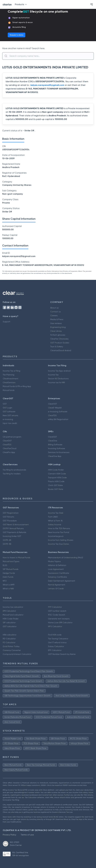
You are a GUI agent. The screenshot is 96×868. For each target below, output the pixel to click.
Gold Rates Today (11, 646)
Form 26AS (53, 517)
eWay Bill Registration (58, 419)
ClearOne (53, 441)
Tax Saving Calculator (58, 639)
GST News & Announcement (16, 525)
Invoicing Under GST (12, 536)
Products (21, 4)
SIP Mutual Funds (11, 569)
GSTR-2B (7, 540)
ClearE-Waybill (55, 408)
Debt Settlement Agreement (62, 581)
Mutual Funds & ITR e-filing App (17, 386)
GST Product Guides (60, 343)
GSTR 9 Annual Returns (13, 528)
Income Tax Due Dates (59, 544)
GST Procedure (10, 521)
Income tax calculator (13, 607)
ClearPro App (9, 452)
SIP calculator (9, 623)
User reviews (56, 323)
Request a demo (17, 35)
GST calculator (10, 626)
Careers (54, 315)
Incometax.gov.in (56, 536)
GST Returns (8, 517)
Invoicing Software (57, 448)
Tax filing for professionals (14, 470)
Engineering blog (58, 327)
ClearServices (9, 382)
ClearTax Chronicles (59, 339)
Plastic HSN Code (56, 481)
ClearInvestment (10, 379)
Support (6, 322)
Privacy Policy (9, 835)
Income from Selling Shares (61, 540)
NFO (5, 581)
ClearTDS (52, 415)
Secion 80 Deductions (58, 379)
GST (5, 404)
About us (54, 308)
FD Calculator (9, 642)
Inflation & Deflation (57, 565)
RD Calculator (9, 639)
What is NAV (8, 589)
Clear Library (56, 331)
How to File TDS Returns (59, 528)
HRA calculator (10, 635)
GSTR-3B (7, 544)
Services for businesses (59, 452)
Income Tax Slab (56, 513)
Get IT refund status (57, 642)
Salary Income (55, 525)
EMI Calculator (9, 611)
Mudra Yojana (54, 561)
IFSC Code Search (57, 615)
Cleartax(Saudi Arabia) (61, 350)
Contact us (56, 312)
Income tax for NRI (56, 382)
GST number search (57, 611)
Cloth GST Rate (55, 485)
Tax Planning (8, 375)
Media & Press (57, 319)
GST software (9, 412)
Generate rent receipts (59, 619)
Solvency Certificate (57, 577)
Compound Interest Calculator (17, 654)
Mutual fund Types (11, 561)
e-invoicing (8, 419)
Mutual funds (9, 390)
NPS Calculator (55, 626)
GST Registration (11, 513)
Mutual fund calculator (13, 615)
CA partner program (12, 437)
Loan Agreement (56, 569)
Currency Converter (12, 650)
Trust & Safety (57, 347)
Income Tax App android (59, 371)
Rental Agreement (57, 585)
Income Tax (53, 375)
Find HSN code (55, 635)
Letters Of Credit (56, 589)
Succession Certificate (59, 573)
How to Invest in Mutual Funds (17, 558)
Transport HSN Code (57, 478)
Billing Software (55, 445)
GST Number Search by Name (62, 654)
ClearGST (52, 404)
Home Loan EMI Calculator (60, 623)
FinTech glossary (58, 335)
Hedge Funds (9, 573)
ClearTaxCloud (10, 448)
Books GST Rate (56, 489)
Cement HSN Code (57, 474)
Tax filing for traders (12, 474)
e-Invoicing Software (58, 412)
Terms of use (27, 835)
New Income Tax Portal (59, 532)
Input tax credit (10, 423)
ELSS (5, 565)
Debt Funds (8, 577)
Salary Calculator (56, 646)
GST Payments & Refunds (15, 532)
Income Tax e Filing (11, 371)
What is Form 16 (55, 521)
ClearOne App (55, 456)
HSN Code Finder (56, 470)
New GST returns (10, 415)
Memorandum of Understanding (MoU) (66, 558)
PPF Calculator (55, 607)
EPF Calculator (55, 650)
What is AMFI (9, 585)
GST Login (7, 408)
